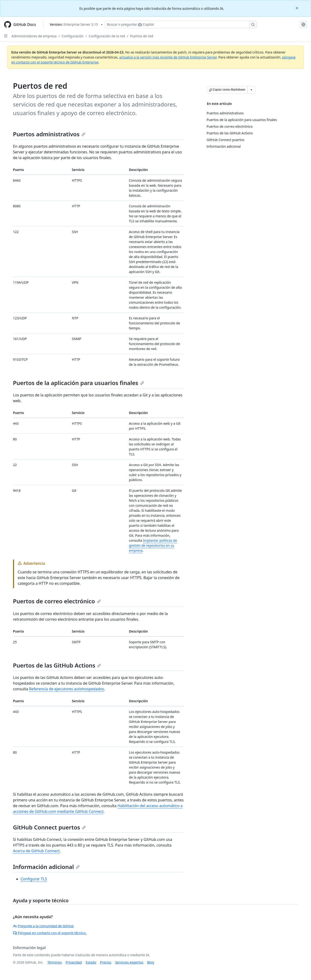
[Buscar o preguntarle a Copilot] (181, 24)
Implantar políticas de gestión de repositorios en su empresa (153, 545)
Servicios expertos (129, 962)
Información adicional (46, 867)
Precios (106, 962)
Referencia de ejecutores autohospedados (66, 689)
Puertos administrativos (49, 134)
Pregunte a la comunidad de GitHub (43, 926)
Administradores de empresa (34, 36)
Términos (55, 962)
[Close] (297, 8)
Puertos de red (142, 36)
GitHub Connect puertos (50, 827)
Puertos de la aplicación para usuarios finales (79, 383)
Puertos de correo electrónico (57, 601)
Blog (151, 962)
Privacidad (74, 962)
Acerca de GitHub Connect (36, 851)
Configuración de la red (107, 36)
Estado (91, 962)
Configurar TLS (34, 879)
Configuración (72, 36)
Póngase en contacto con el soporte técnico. (50, 933)
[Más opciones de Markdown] (251, 90)
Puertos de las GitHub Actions (57, 665)
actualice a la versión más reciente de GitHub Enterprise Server (168, 57)
